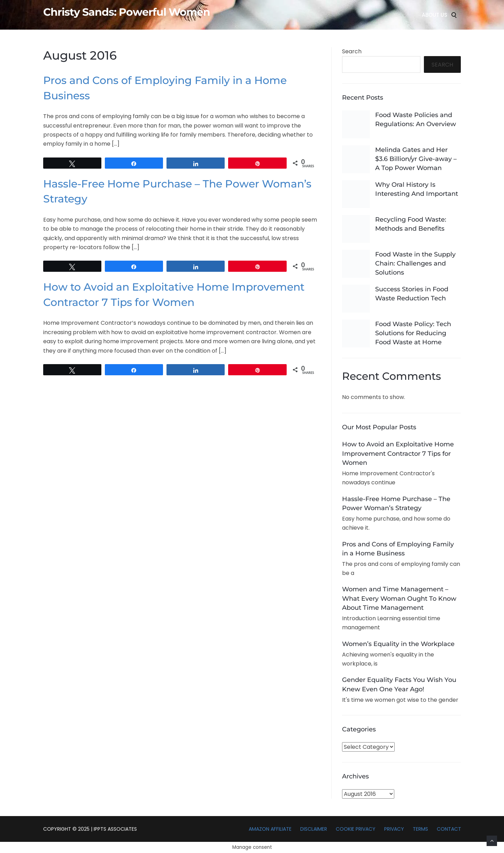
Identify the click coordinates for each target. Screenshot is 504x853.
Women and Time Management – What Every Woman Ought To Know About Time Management (399, 598)
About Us (435, 15)
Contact (449, 829)
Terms (420, 829)
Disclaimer (314, 829)
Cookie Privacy (356, 829)
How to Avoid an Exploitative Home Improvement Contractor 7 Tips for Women (398, 453)
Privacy (394, 829)
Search (352, 51)
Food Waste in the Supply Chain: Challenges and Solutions (415, 263)
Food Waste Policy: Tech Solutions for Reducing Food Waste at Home (413, 333)
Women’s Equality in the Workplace (398, 644)
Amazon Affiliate (270, 829)
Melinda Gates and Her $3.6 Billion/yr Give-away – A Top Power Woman (416, 159)
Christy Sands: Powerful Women (127, 12)
